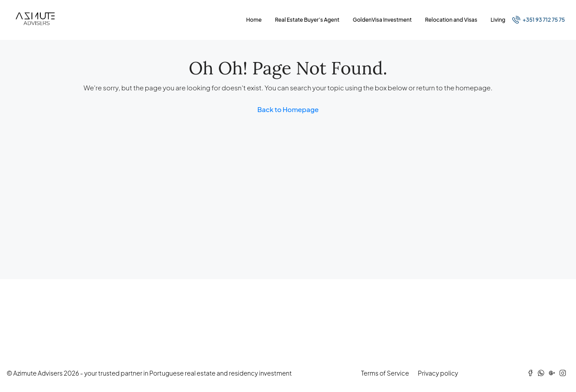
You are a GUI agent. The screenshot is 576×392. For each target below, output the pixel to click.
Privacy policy (438, 373)
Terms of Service (385, 373)
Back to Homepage (288, 109)
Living (498, 20)
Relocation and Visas (451, 20)
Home (254, 20)
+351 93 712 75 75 (539, 19)
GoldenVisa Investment (382, 20)
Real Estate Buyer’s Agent (307, 20)
